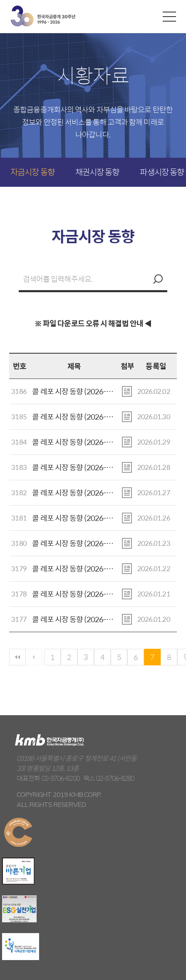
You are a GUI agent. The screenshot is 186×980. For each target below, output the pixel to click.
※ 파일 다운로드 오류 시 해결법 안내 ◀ (93, 323)
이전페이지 (34, 657)
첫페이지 (17, 657)
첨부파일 (127, 391)
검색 (157, 279)
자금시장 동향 (32, 172)
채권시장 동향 (97, 172)
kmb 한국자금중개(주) (43, 16)
